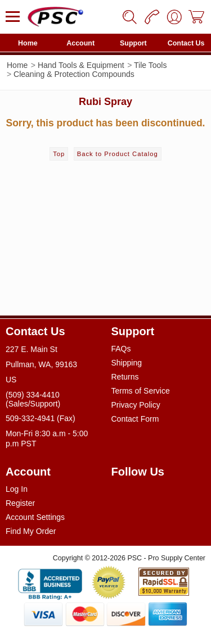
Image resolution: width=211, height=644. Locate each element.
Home (28, 43)
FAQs (121, 349)
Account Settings (35, 517)
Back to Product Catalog (118, 154)
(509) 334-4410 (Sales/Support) (33, 399)
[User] (174, 17)
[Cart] (197, 17)
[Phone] (152, 17)
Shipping (127, 363)
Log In (17, 489)
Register (20, 503)
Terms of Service (141, 391)
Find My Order (31, 531)
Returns (125, 377)
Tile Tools (150, 65)
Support (133, 43)
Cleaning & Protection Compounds (74, 74)
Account (80, 43)
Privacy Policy (136, 405)
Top (59, 154)
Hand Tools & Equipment (81, 65)
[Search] (129, 17)
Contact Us (186, 43)
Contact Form (135, 419)
